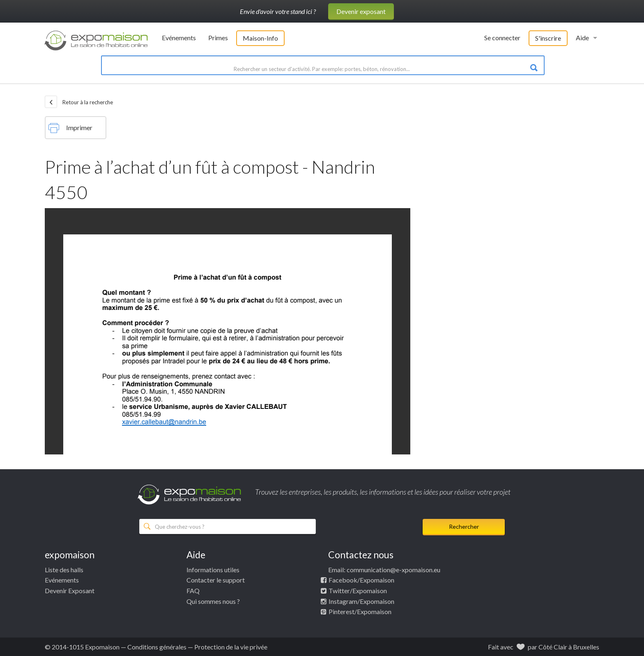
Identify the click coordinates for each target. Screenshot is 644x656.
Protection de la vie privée (231, 647)
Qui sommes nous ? (213, 601)
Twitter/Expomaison (358, 591)
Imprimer (70, 128)
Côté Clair (553, 647)
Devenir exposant (361, 11)
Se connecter (502, 38)
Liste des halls (64, 570)
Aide (582, 38)
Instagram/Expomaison (361, 601)
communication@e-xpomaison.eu (393, 570)
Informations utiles (213, 570)
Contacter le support (216, 580)
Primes (218, 38)
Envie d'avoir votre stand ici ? (278, 11)
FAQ (193, 591)
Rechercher (464, 526)
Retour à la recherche (79, 102)
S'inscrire (548, 38)
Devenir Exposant (70, 591)
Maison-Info (260, 38)
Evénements (179, 38)
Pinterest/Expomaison (360, 611)
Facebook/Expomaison (361, 580)
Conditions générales (157, 647)
